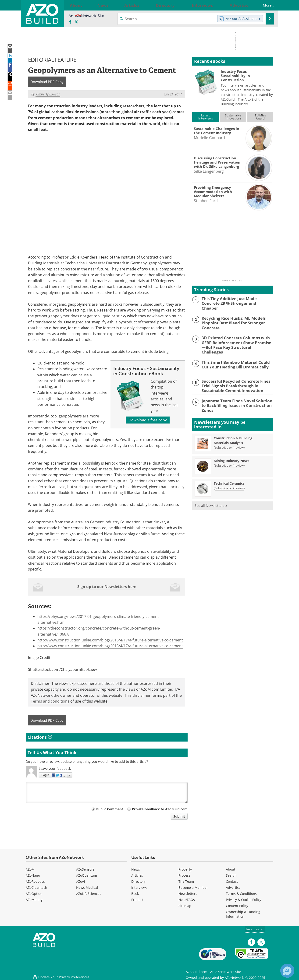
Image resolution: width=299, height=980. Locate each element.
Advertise (233, 887)
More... (264, 5)
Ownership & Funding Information (243, 914)
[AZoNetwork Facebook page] (70, 22)
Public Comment (110, 809)
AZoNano (33, 875)
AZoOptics (34, 894)
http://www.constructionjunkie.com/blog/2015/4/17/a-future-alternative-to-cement (110, 640)
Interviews (139, 887)
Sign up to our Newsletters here (107, 587)
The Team (186, 881)
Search (231, 875)
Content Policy (237, 906)
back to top (255, 929)
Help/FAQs (187, 900)
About (231, 869)
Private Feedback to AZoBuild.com (160, 809)
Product (137, 900)
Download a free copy (148, 420)
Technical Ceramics (229, 474)
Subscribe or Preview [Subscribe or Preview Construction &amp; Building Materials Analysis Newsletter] (229, 438)
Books (136, 894)
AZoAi (81, 881)
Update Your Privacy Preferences (61, 974)
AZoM (30, 869)
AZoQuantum (87, 875)
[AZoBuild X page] (76, 22)
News (136, 869)
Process (184, 875)
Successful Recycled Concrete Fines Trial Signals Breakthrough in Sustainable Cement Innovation (237, 378)
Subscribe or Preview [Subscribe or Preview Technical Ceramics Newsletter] (229, 479)
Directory (138, 881)
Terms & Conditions (241, 894)
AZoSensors (85, 869)
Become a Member (193, 887)
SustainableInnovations (233, 117)
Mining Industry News (231, 452)
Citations (40, 737)
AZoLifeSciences (89, 894)
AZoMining (34, 900)
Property (185, 869)
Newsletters (188, 894)
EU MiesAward (260, 117)
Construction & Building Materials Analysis (233, 431)
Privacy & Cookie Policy (244, 900)
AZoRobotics (35, 881)
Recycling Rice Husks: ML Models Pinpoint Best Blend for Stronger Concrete (230, 321)
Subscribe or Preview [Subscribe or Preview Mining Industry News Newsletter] (229, 456)
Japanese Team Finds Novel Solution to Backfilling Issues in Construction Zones (236, 395)
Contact (232, 881)
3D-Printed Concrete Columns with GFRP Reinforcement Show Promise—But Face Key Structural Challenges (237, 340)
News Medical (87, 887)
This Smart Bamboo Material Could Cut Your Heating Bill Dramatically (236, 357)
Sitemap (185, 906)
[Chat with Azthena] (287, 971)
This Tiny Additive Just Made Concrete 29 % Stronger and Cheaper (235, 301)
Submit (179, 816)
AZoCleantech (36, 887)
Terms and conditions (50, 701)
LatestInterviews (206, 117)
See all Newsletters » (211, 496)
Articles (137, 875)
